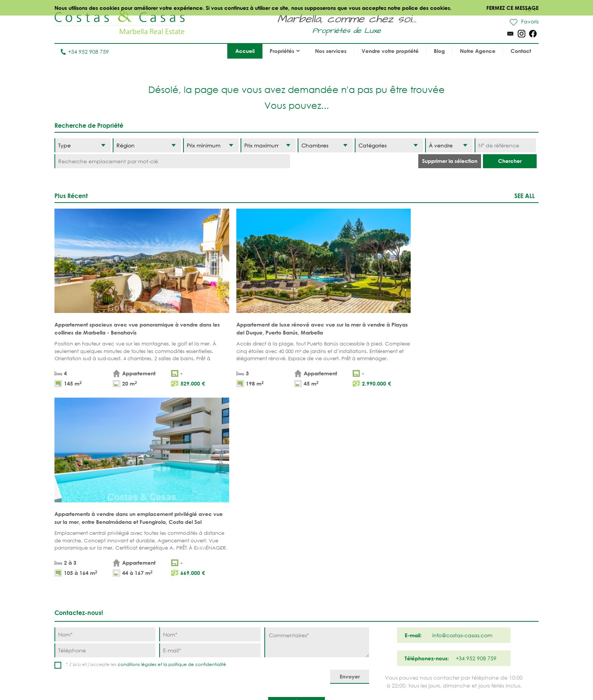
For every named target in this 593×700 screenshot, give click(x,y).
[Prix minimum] (211, 145)
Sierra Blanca (328, 594)
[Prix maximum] (268, 145)
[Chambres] (325, 145)
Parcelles (186, 570)
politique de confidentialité (197, 472)
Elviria (317, 605)
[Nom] (105, 442)
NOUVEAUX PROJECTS (200, 582)
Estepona (381, 582)
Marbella (321, 547)
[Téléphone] (105, 458)
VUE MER (243, 570)
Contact (521, 51)
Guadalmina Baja (394, 617)
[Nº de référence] (505, 145)
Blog (439, 51)
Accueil (245, 51)
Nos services (331, 51)
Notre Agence (478, 51)
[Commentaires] (317, 450)
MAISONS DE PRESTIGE (260, 605)
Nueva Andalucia (333, 570)
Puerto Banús (327, 558)
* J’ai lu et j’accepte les (146, 472)
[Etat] (449, 145)
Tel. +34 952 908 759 (80, 652)
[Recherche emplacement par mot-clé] (172, 161)
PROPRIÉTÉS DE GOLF (259, 558)
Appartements (191, 547)
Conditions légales (245, 677)
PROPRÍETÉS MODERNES (262, 582)
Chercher (510, 161)
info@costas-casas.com (85, 664)
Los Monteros (389, 605)
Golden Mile (326, 582)
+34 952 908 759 (85, 52)
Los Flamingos (389, 570)
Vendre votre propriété (390, 51)
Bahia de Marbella (334, 617)
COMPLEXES (187, 594)
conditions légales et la (143, 472)
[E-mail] (210, 458)
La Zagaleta (386, 558)
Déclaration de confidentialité (316, 677)
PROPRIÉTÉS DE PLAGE (259, 547)
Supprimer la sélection (450, 161)
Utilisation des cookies (390, 677)
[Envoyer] (350, 484)
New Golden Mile (393, 594)
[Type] (83, 145)
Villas (180, 558)
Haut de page (297, 512)
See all (525, 196)
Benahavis (383, 547)
